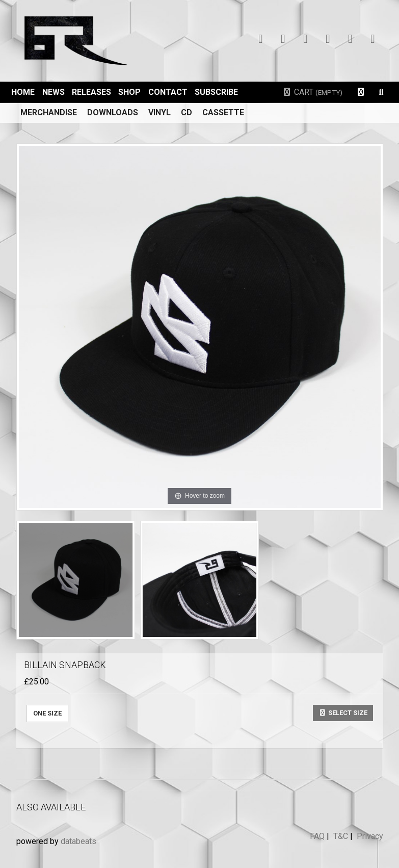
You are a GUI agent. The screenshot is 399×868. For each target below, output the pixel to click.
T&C (341, 836)
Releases (91, 92)
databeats (78, 841)
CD (187, 112)
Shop (129, 92)
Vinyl (159, 112)
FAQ (317, 836)
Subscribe (216, 92)
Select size (343, 713)
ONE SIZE (47, 713)
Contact (168, 92)
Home (23, 92)
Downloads (113, 112)
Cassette (223, 112)
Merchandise (49, 112)
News (54, 92)
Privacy (370, 836)
